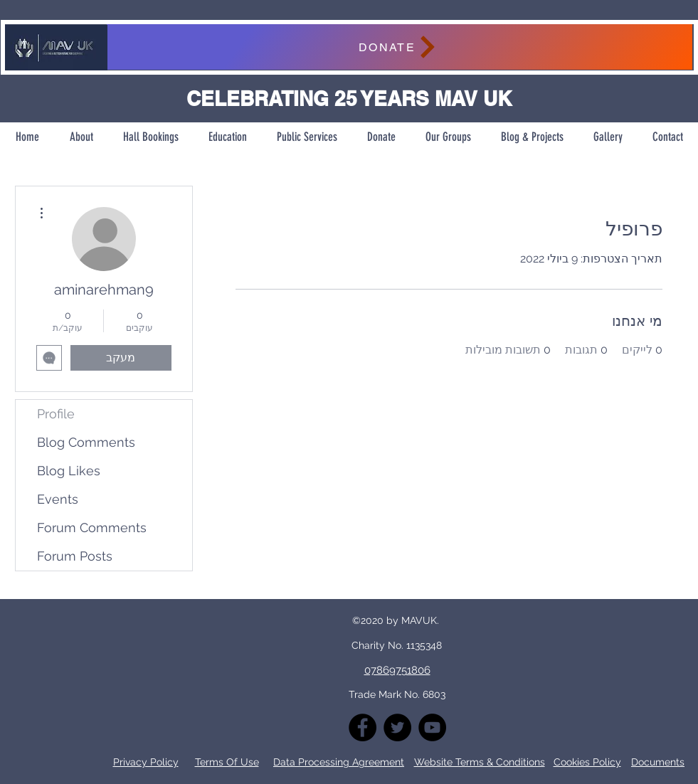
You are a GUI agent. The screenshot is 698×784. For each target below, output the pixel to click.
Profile (56, 414)
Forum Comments (92, 528)
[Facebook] (363, 727)
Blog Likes (69, 471)
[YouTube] (432, 727)
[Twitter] (397, 727)
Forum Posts (75, 556)
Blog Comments (86, 442)
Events (58, 499)
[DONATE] (400, 47)
